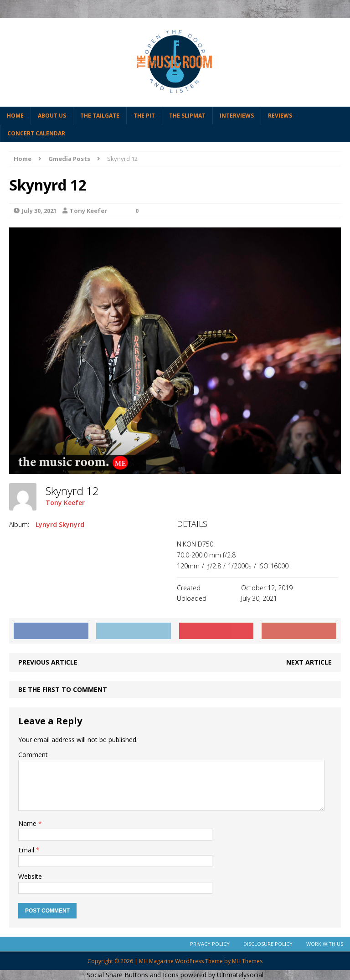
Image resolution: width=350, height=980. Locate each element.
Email (27, 850)
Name (28, 823)
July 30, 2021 (39, 211)
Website (30, 876)
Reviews (280, 116)
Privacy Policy (210, 944)
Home (15, 116)
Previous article (48, 662)
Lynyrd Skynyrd (60, 524)
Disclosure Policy (268, 944)
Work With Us (325, 944)
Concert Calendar (36, 133)
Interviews (237, 116)
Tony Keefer (88, 211)
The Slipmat (187, 116)
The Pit (144, 116)
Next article (309, 662)
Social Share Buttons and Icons (133, 975)
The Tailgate (100, 116)
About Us (52, 116)
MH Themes (247, 961)
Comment (33, 755)
